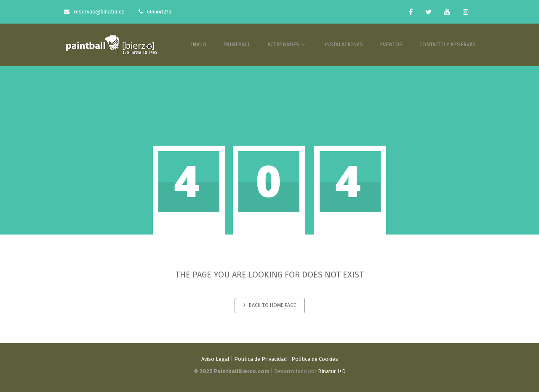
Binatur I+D (332, 371)
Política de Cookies (315, 359)
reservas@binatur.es (94, 12)
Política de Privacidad (260, 359)
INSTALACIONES (344, 44)
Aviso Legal (215, 359)
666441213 (155, 12)
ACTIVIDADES (287, 44)
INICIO (199, 44)
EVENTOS (391, 44)
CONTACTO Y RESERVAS (448, 44)
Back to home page (270, 305)
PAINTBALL (237, 44)
